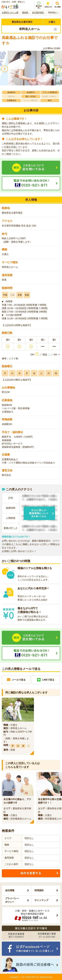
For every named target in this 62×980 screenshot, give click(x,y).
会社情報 (10, 890)
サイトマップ (41, 900)
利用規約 (39, 890)
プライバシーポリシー (12, 900)
